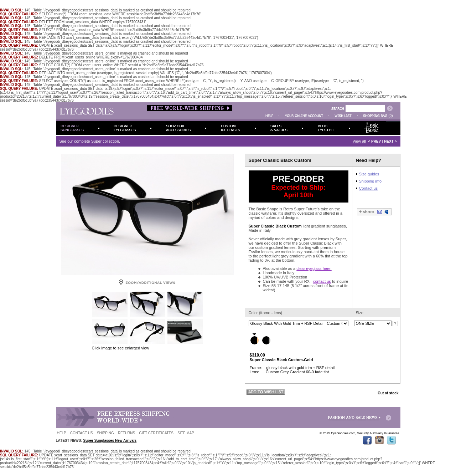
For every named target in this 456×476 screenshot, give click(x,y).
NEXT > (390, 141)
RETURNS (126, 433)
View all (359, 141)
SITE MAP (186, 433)
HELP (62, 433)
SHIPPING (105, 433)
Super (96, 141)
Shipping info (370, 181)
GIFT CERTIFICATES (156, 433)
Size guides (369, 174)
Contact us (369, 188)
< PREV (374, 141)
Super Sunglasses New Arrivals (110, 441)
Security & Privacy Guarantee (378, 433)
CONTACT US (82, 433)
